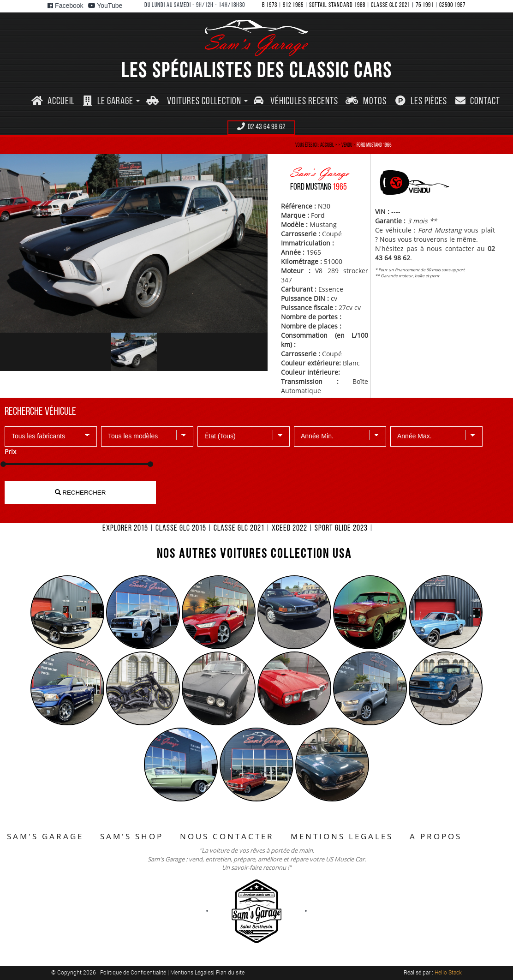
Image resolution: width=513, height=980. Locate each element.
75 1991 (425, 5)
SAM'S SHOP (132, 836)
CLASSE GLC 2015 (181, 529)
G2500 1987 (452, 5)
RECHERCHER (81, 493)
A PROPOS (436, 836)
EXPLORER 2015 (125, 529)
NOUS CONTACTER (227, 836)
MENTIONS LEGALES (342, 836)
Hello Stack (448, 972)
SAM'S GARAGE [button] (45, 836)
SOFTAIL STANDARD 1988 (337, 5)
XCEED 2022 (289, 529)
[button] (111, 102)
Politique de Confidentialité (134, 972)
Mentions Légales (192, 972)
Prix (10, 451)
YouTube (105, 6)
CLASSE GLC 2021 (391, 5)
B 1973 (270, 5)
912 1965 (293, 5)
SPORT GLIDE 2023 (341, 529)
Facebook (65, 6)
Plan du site (230, 972)
